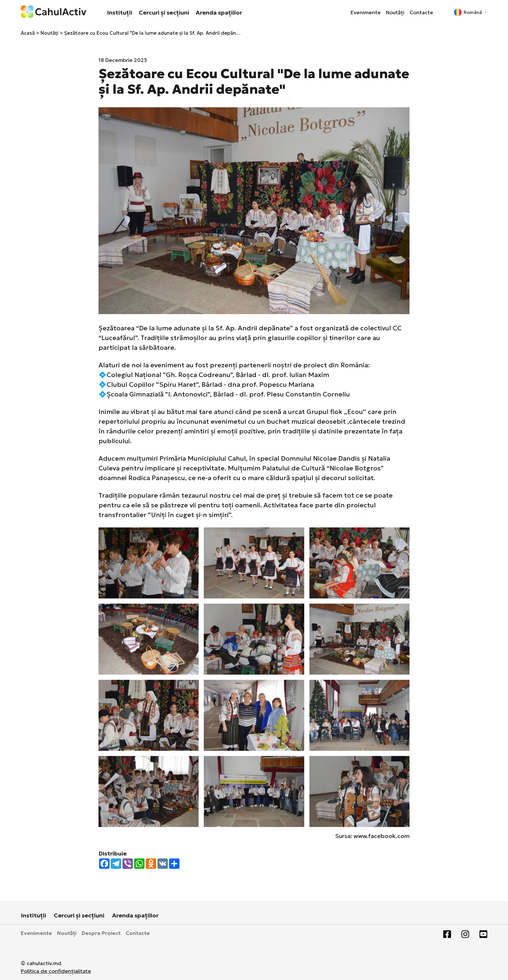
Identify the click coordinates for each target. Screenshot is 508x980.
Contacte (421, 12)
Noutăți (395, 12)
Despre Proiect (101, 933)
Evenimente (366, 12)
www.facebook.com (381, 836)
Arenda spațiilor (219, 12)
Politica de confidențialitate (56, 971)
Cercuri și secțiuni (164, 12)
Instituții (120, 12)
